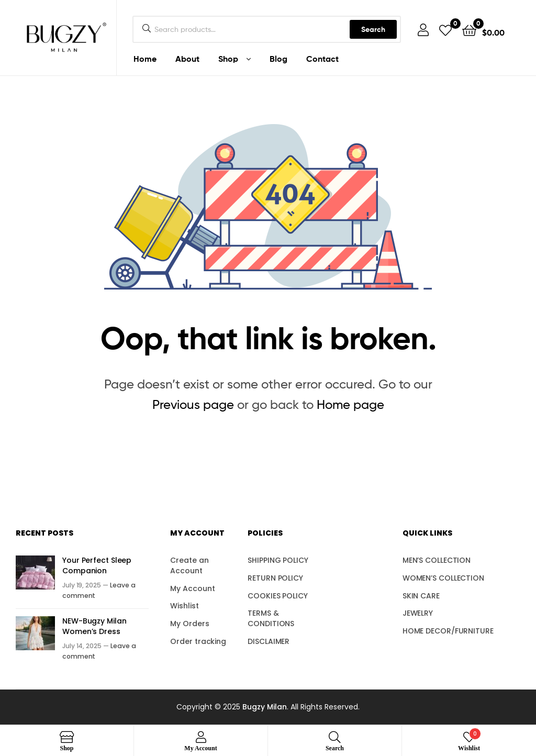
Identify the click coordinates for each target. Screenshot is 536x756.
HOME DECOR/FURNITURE (448, 631)
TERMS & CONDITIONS (271, 618)
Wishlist (184, 606)
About (187, 59)
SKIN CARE (421, 596)
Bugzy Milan (265, 707)
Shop (228, 59)
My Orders (189, 624)
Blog (278, 59)
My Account (192, 588)
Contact (322, 59)
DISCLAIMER (269, 641)
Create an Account (189, 565)
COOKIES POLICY (278, 596)
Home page (350, 404)
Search (373, 29)
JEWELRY (418, 613)
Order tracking (198, 641)
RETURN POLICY (275, 578)
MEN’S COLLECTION (437, 560)
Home (145, 59)
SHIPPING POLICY (278, 560)
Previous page (193, 404)
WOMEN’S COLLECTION (443, 578)
